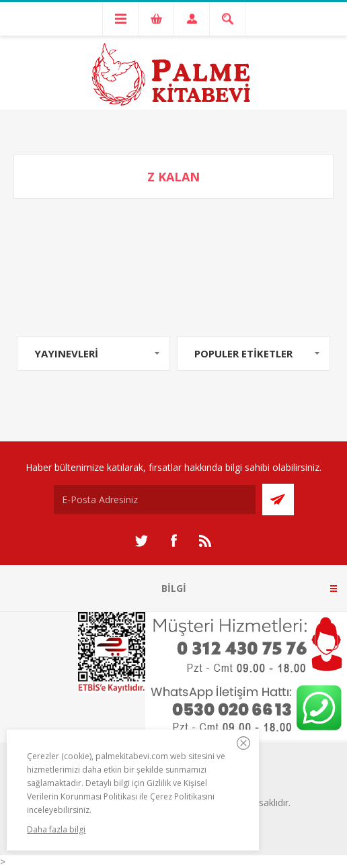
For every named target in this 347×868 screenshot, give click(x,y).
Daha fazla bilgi (56, 829)
